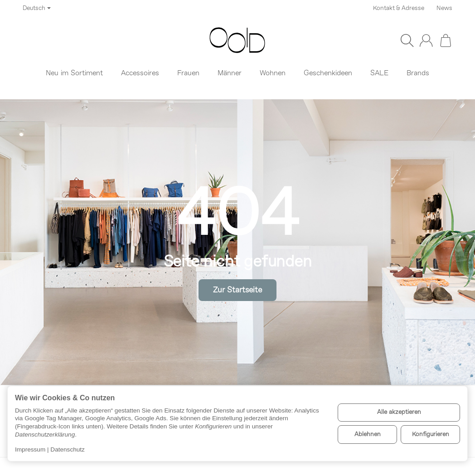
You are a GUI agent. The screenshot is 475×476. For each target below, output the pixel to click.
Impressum (30, 449)
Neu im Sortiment (74, 73)
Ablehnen (368, 435)
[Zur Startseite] (237, 40)
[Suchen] (407, 40)
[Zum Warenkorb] (446, 40)
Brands (418, 73)
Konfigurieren (431, 435)
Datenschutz (68, 449)
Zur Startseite (237, 290)
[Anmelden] (426, 40)
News (444, 8)
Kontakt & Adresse (399, 8)
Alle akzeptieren (399, 412)
